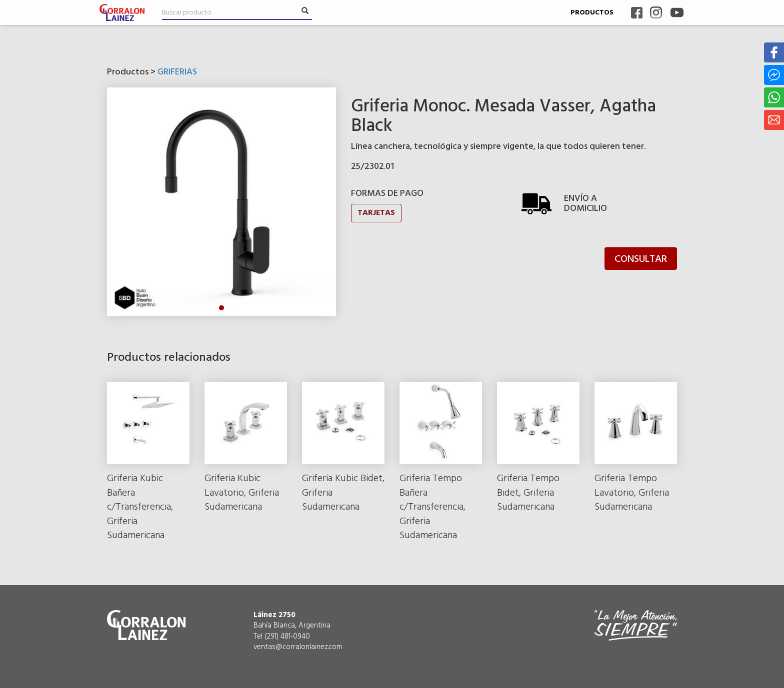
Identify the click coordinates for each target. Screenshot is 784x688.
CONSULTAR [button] (641, 259)
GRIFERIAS (177, 72)
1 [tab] (221, 308)
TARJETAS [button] (376, 213)
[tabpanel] (221, 202)
